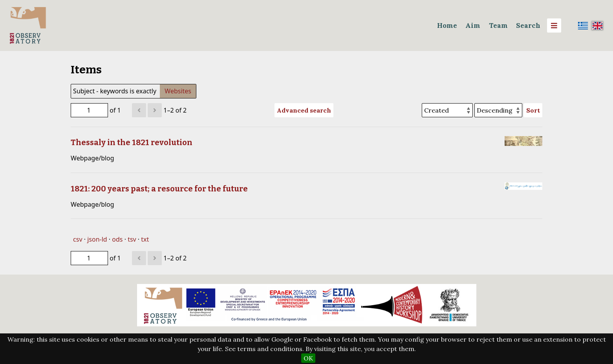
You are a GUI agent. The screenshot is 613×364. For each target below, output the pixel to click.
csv (78, 239)
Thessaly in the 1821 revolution (132, 142)
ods (117, 239)
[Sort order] (498, 110)
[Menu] (554, 25)
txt (145, 239)
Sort (533, 110)
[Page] (89, 110)
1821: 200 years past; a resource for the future (159, 189)
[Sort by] (447, 110)
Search (528, 25)
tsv (132, 239)
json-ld (97, 239)
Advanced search (304, 110)
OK (308, 358)
